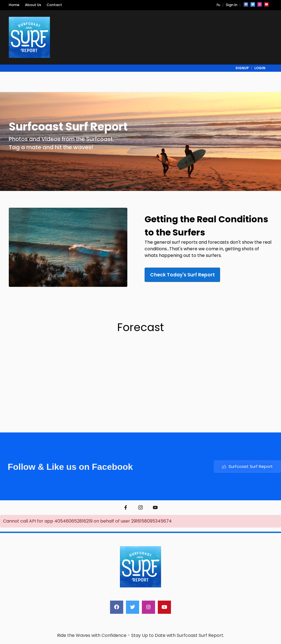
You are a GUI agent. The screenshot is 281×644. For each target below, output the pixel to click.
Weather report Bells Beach (43, 413)
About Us (33, 5)
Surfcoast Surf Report (247, 466)
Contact (54, 5)
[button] (218, 5)
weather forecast (140, 413)
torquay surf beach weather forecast (237, 413)
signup (242, 68)
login (260, 68)
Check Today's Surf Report (186, 275)
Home (14, 5)
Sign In (232, 5)
